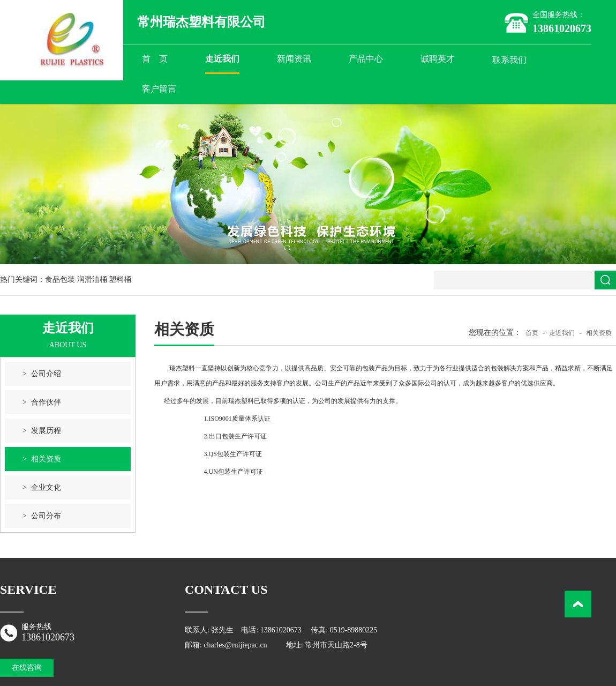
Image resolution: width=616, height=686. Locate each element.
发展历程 (46, 431)
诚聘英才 (438, 59)
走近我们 (222, 59)
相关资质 (46, 459)
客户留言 (159, 89)
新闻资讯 (294, 59)
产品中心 (366, 59)
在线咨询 (27, 668)
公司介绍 (46, 374)
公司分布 (46, 516)
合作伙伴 (46, 402)
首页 (532, 333)
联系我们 (509, 60)
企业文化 (46, 487)
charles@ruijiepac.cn (235, 645)
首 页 (155, 59)
